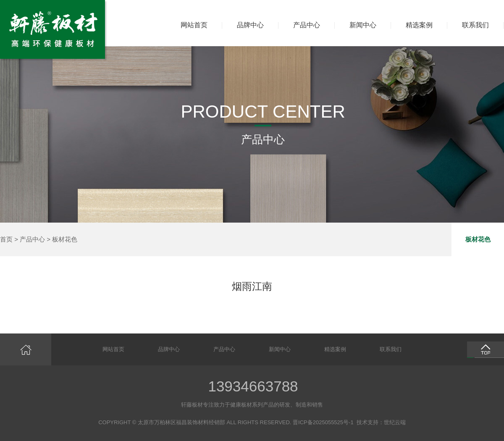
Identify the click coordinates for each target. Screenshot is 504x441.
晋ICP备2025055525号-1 (323, 422)
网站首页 (194, 25)
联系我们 (475, 25)
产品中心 (307, 25)
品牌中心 (250, 25)
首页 (6, 239)
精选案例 (419, 25)
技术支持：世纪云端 (381, 422)
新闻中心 (363, 25)
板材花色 (65, 239)
